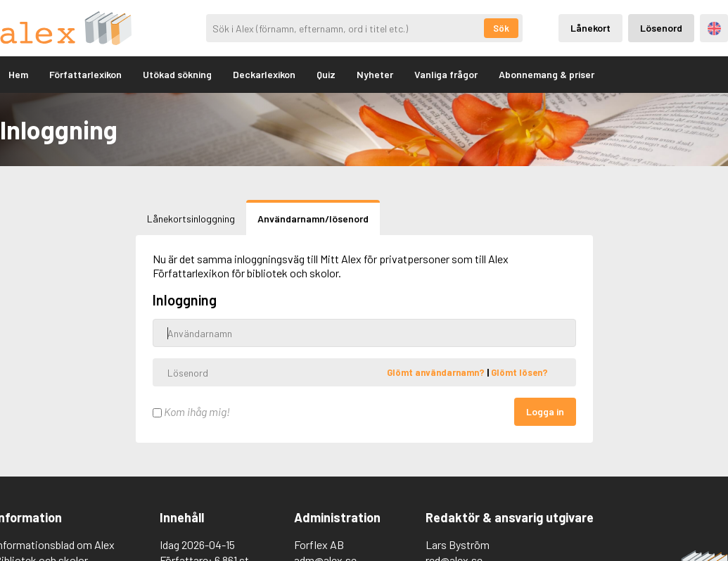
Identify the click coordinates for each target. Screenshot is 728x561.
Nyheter (375, 74)
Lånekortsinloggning (191, 219)
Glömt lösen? (519, 372)
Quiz (326, 74)
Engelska (714, 29)
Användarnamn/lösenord (313, 219)
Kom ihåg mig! (191, 411)
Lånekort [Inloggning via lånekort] (590, 28)
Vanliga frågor (446, 74)
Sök (501, 28)
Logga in (545, 411)
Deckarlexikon (264, 74)
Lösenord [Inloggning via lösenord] (661, 28)
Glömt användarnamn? (437, 372)
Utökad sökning (177, 74)
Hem (18, 74)
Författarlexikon (85, 74)
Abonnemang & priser (547, 74)
